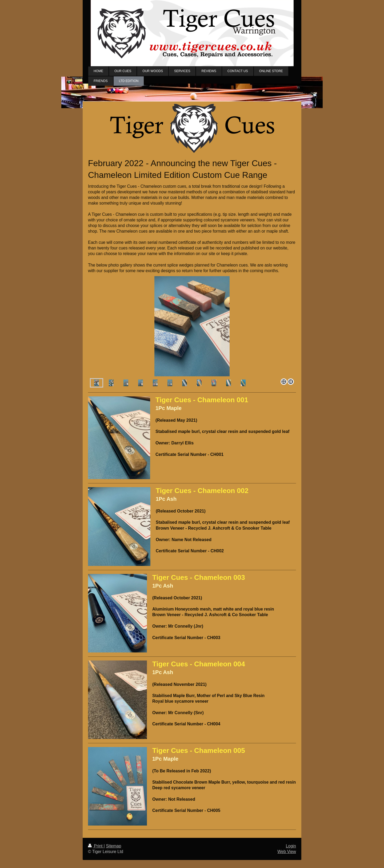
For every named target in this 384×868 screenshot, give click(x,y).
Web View (287, 852)
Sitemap (113, 846)
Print (96, 846)
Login (291, 846)
